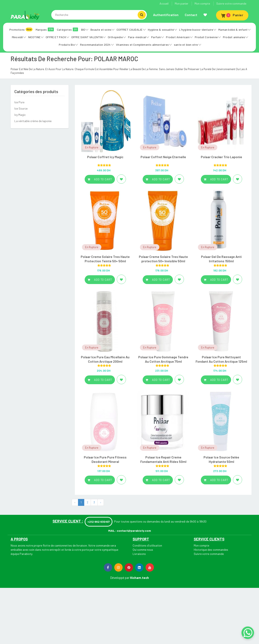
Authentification (166, 15)
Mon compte (202, 3)
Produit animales (234, 37)
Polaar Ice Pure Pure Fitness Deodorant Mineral (105, 459)
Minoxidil (17, 37)
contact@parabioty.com (134, 531)
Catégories (67, 29)
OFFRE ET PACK (56, 37)
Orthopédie (115, 37)
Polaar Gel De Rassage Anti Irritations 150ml (221, 259)
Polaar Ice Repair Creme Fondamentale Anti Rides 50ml (163, 459)
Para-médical (137, 37)
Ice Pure (19, 102)
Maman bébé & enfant (233, 30)
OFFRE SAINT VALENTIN (87, 37)
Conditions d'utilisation (147, 545)
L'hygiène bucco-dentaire (196, 30)
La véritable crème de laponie (33, 121)
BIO (83, 30)
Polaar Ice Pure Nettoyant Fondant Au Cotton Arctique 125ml (221, 359)
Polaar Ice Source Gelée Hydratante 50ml (221, 459)
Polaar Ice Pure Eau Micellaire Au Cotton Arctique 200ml (105, 359)
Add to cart (100, 179)
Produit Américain (178, 37)
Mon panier (182, 3)
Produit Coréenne (206, 37)
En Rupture (92, 147)
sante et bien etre (186, 45)
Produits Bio (67, 45)
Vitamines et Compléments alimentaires (142, 45)
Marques (45, 29)
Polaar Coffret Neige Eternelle (163, 157)
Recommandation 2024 (95, 45)
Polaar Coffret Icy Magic (105, 157)
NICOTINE (34, 37)
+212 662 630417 (99, 522)
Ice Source (21, 108)
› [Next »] (101, 502)
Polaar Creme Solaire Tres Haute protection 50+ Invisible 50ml (163, 259)
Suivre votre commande (231, 3)
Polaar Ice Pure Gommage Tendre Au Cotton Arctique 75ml (163, 359)
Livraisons (139, 554)
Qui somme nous (143, 550)
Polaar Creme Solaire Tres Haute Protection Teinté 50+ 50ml (105, 259)
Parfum (156, 37)
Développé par (120, 578)
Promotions (21, 29)
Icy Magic (20, 115)
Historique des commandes (211, 550)
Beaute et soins (101, 30)
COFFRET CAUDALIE (129, 30)
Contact (191, 15)
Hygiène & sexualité (161, 30)
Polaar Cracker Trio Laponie (221, 157)
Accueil (164, 3)
